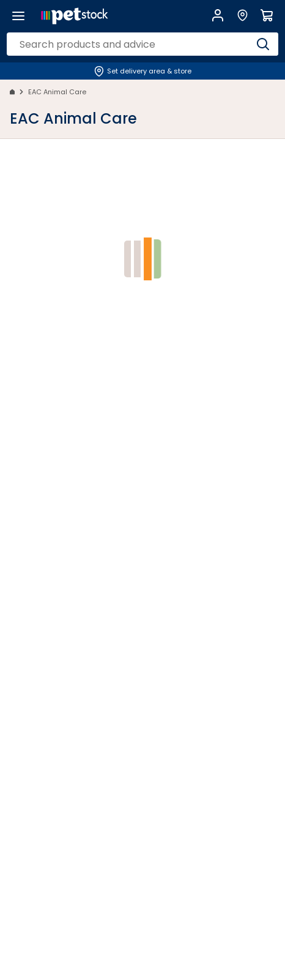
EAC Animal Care (57, 92)
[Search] (263, 44)
